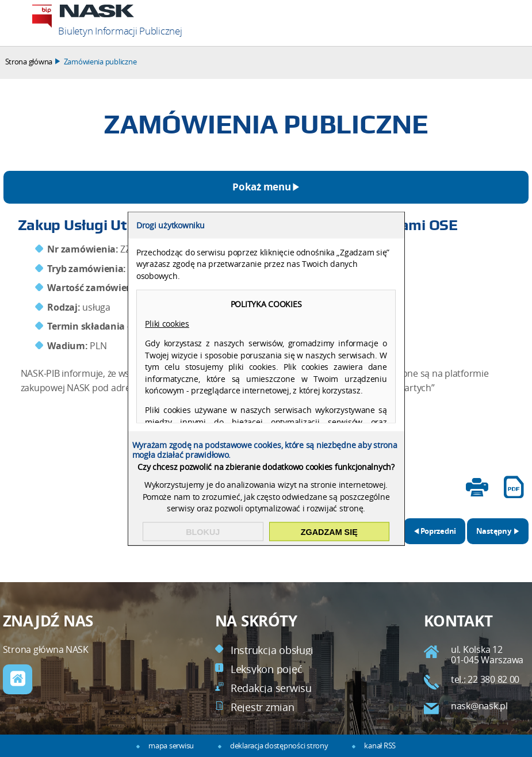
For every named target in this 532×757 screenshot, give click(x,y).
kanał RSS (380, 746)
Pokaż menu (261, 187)
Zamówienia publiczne (100, 62)
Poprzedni (430, 527)
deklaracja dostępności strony (279, 746)
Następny (490, 527)
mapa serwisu (171, 746)
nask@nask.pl (479, 706)
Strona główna (29, 62)
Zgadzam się (329, 532)
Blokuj (203, 532)
